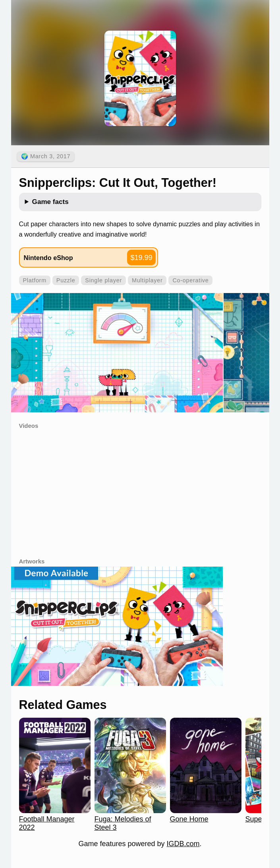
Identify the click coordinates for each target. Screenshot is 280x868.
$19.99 (141, 258)
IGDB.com (183, 844)
